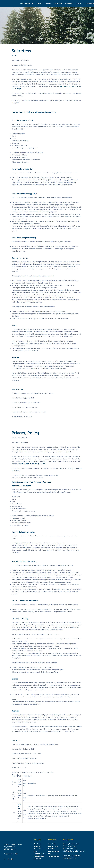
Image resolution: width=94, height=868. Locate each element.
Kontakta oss (53, 846)
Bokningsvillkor (54, 851)
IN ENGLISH (16, 56)
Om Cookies (38, 849)
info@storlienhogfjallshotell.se (74, 851)
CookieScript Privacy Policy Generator (33, 464)
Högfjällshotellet (27, 4)
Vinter (39, 4)
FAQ (50, 854)
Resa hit (51, 849)
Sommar (48, 4)
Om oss (78, 4)
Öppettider (52, 844)
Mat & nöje (58, 4)
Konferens (69, 4)
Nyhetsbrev (38, 844)
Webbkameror (54, 856)
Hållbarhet (37, 846)
